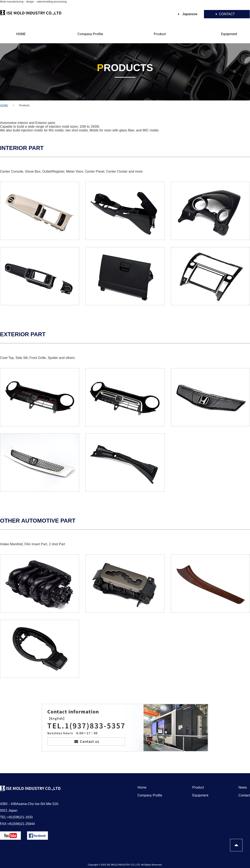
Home (142, 787)
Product (160, 34)
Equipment (229, 34)
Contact (244, 795)
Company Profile (90, 34)
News (243, 787)
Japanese (190, 14)
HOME (21, 34)
